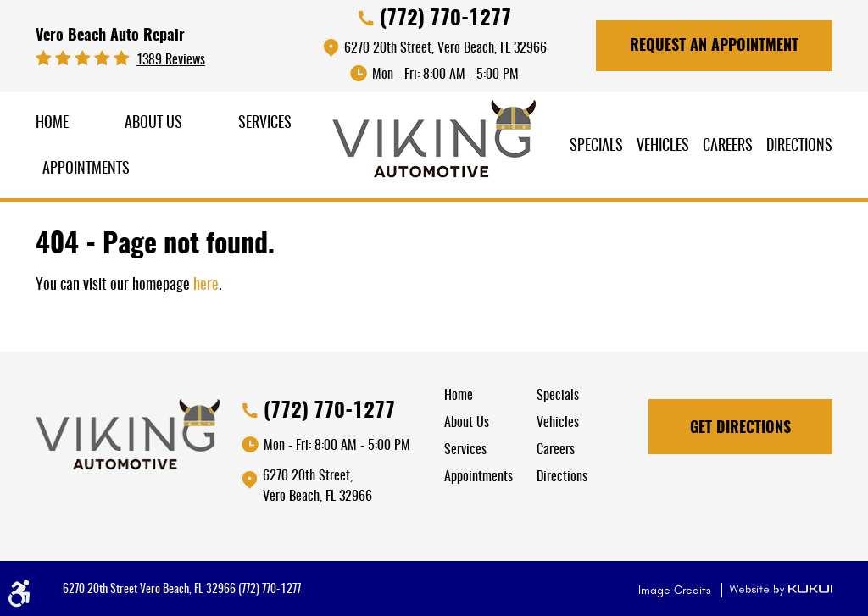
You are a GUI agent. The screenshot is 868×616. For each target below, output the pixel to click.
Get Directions (740, 429)
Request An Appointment (714, 47)
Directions (799, 147)
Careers (728, 147)
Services (265, 124)
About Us (153, 124)
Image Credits (676, 590)
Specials (596, 147)
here (206, 286)
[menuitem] (52, 124)
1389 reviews (171, 60)
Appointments (86, 169)
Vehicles (663, 147)
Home (52, 124)
